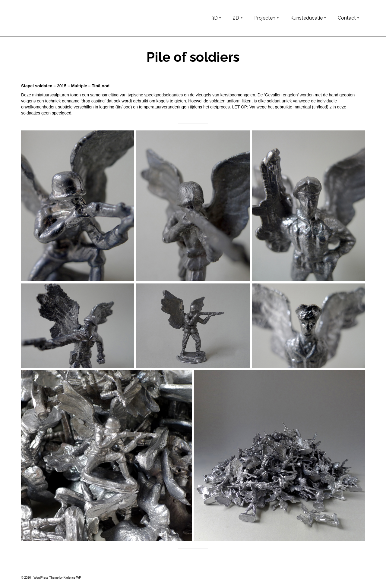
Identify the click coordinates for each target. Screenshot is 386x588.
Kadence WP (72, 578)
